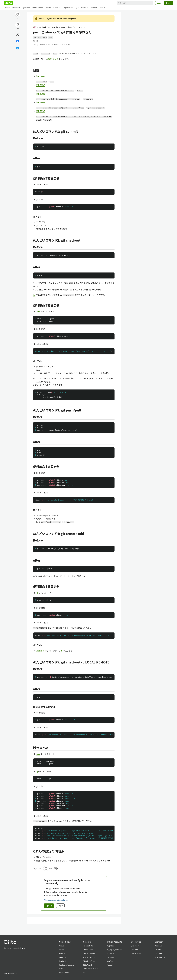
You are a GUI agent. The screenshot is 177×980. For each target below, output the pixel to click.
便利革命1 (40, 76)
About (61, 946)
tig (34, 295)
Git (35, 37)
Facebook (111, 957)
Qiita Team (135, 946)
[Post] (18, 34)
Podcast (110, 965)
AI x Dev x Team (98, 8)
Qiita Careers (82, 8)
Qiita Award (87, 965)
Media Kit (63, 961)
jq (37, 593)
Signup (169, 3)
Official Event (38, 7)
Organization (68, 7)
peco (38, 311)
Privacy (62, 953)
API (84, 973)
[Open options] (18, 55)
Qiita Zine (135, 950)
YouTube (110, 961)
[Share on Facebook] (18, 41)
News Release (160, 957)
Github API (41, 651)
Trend (7, 7)
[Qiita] (8, 3)
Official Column (53, 8)
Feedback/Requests (67, 965)
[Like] (18, 14)
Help (61, 969)
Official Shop (136, 953)
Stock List (16, 7)
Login (159, 3)
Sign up (49, 906)
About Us (158, 946)
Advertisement (65, 973)
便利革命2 (40, 85)
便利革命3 (40, 94)
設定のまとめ (53, 59)
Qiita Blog (159, 953)
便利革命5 (40, 111)
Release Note (88, 946)
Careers (158, 950)
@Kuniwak (47, 27)
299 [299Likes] (18, 19)
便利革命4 (40, 102)
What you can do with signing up (56, 900)
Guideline (63, 957)
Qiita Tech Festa (89, 961)
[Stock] (18, 25)
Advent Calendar (89, 957)
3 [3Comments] (56, 869)
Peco (45, 37)
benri (50, 37)
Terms (61, 950)
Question (26, 7)
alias (39, 37)
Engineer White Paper (91, 969)
